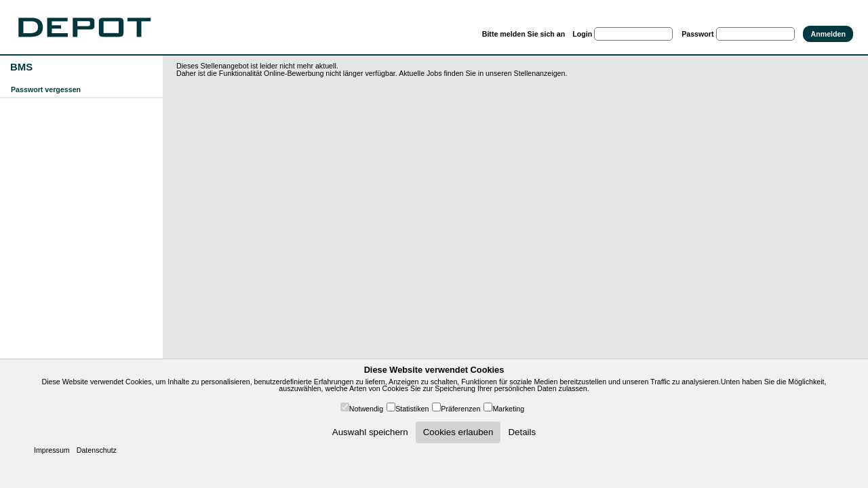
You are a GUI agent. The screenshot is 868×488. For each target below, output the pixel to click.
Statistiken (412, 409)
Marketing (508, 409)
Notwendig (366, 409)
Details (522, 432)
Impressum (52, 450)
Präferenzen (460, 409)
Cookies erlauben (458, 432)
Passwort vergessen (46, 89)
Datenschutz (97, 450)
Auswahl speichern (370, 432)
